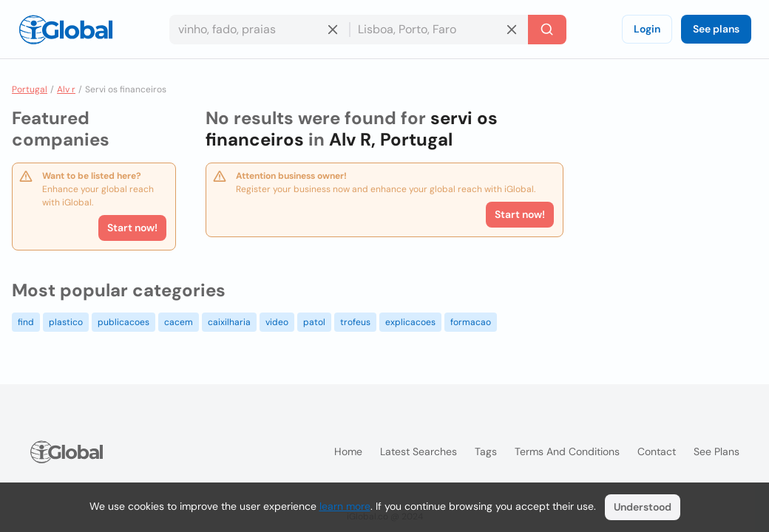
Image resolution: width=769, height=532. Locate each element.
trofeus (355, 322)
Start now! (132, 228)
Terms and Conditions (567, 451)
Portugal (30, 89)
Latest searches (419, 451)
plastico (66, 322)
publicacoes (123, 322)
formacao (471, 322)
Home (348, 451)
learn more (345, 506)
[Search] (547, 30)
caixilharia (229, 322)
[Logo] (66, 30)
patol (314, 322)
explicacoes (410, 322)
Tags (486, 451)
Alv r (66, 89)
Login (647, 29)
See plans (716, 29)
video (277, 322)
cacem (179, 322)
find (26, 322)
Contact (657, 451)
